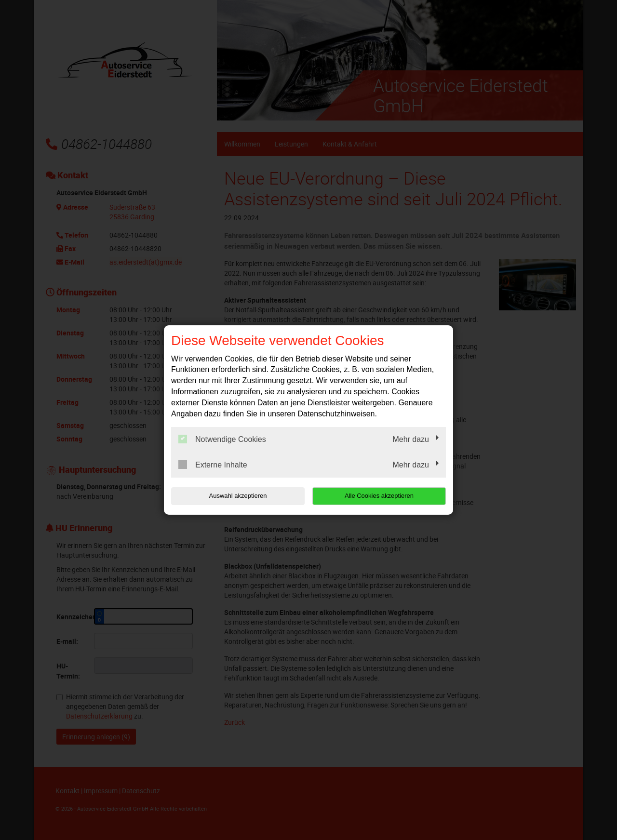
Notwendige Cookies (222, 439)
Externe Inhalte (213, 465)
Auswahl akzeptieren (233, 496)
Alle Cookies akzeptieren (384, 496)
